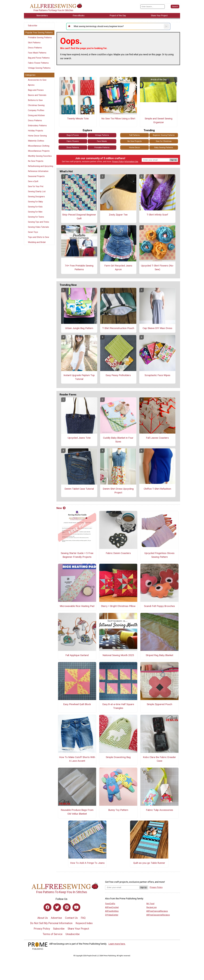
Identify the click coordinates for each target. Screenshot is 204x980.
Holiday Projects (36, 131)
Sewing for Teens (36, 217)
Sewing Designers (36, 197)
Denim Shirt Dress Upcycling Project (118, 491)
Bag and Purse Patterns (39, 58)
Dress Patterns (35, 48)
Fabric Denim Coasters (118, 553)
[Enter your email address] (122, 887)
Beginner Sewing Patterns (164, 135)
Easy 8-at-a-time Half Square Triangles (118, 706)
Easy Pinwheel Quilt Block (77, 704)
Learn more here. (117, 944)
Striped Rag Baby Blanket (159, 655)
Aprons (31, 85)
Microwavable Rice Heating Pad (77, 606)
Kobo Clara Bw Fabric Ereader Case (159, 759)
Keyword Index (84, 923)
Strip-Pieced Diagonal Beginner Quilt (79, 217)
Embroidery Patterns (37, 126)
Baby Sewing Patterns (164, 148)
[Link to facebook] (47, 907)
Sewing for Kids (35, 207)
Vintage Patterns (102, 135)
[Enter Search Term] (153, 7)
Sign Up (173, 160)
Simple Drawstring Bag (118, 757)
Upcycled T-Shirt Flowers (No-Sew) (157, 267)
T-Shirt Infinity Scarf (157, 215)
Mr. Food (150, 904)
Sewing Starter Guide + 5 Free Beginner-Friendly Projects (77, 555)
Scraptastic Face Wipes (157, 375)
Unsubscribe (73, 934)
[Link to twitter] (57, 907)
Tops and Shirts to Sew (39, 237)
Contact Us (71, 918)
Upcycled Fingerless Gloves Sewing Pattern (159, 555)
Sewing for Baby (35, 202)
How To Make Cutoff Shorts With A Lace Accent (77, 759)
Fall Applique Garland (77, 655)
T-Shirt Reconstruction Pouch (118, 328)
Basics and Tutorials (37, 95)
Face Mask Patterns (37, 53)
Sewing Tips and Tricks (39, 222)
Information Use (131, 162)
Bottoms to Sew (35, 100)
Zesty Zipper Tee (118, 215)
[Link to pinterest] (67, 907)
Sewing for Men (35, 212)
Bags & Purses (73, 135)
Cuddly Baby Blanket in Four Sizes (118, 440)
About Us (43, 918)
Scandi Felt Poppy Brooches (159, 606)
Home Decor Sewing (37, 136)
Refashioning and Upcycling (41, 166)
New (61, 508)
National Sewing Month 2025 (118, 655)
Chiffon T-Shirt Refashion (157, 489)
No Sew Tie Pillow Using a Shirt (118, 119)
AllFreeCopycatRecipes (157, 911)
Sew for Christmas (164, 141)
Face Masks (102, 141)
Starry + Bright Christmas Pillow (118, 606)
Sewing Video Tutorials (38, 227)
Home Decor (135, 148)
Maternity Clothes (36, 141)
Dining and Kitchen (36, 115)
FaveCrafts (110, 904)
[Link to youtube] (76, 907)
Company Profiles (36, 110)
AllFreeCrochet (112, 907)
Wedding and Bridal (37, 242)
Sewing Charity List (37, 191)
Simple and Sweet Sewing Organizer (159, 120)
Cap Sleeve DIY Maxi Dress (157, 328)
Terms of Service (53, 934)
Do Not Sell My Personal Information (51, 923)
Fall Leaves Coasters (157, 438)
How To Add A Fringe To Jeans (87, 863)
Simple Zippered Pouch (159, 704)
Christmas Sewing (36, 105)
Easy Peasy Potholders (118, 375)
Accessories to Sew (37, 80)
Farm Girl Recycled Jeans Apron (118, 267)
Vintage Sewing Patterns (39, 68)
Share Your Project (78, 929)
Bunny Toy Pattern (118, 810)
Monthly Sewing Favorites (40, 156)
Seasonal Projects (36, 176)
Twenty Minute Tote (78, 119)
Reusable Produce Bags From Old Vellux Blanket (77, 812)
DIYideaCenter (112, 915)
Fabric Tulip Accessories (160, 810)
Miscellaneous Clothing (39, 146)
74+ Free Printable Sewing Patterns (79, 267)
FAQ (83, 918)
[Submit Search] (175, 7)
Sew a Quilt (33, 181)
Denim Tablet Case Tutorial (79, 489)
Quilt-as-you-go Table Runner (149, 863)
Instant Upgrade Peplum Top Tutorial (79, 377)
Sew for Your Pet (36, 186)
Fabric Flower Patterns (38, 63)
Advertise (56, 918)
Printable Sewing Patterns (40, 38)
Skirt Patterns (34, 43)
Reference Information (38, 171)
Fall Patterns (135, 135)
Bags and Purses (36, 90)
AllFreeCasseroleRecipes (158, 915)
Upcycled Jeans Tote (79, 438)
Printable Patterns (102, 148)
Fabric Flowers (73, 141)
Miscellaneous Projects (39, 151)
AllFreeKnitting (112, 911)
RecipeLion (152, 907)
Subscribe (33, 26)
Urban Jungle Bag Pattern (79, 328)
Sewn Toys (33, 232)
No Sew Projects (36, 161)
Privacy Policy (118, 162)
